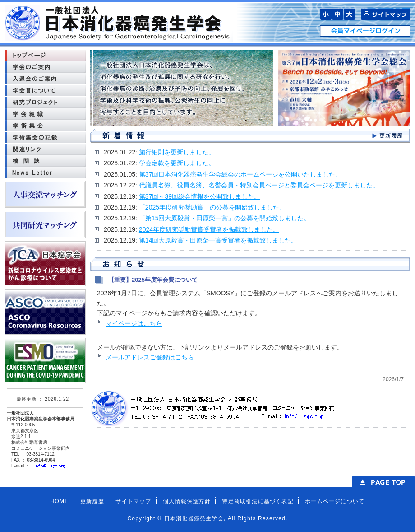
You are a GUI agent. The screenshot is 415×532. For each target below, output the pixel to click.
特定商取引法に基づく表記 (258, 501)
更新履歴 (92, 501)
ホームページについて (335, 501)
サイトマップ (133, 501)
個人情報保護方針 (187, 501)
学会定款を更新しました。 (177, 163)
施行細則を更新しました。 (177, 152)
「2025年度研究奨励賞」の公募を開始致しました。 (212, 207)
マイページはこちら (134, 323)
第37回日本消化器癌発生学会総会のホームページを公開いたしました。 (240, 174)
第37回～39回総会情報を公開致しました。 (200, 196)
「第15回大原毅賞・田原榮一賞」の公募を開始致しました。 (225, 218)
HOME (60, 501)
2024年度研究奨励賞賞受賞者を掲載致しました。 (209, 229)
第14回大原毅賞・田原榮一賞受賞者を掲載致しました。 (218, 240)
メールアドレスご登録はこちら (150, 357)
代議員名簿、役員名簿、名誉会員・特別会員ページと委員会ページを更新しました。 (259, 185)
